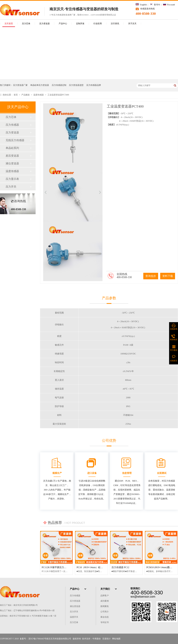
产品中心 (63, 24)
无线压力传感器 (15, 140)
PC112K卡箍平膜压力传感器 (56, 567)
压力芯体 (26, 24)
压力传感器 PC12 (120, 567)
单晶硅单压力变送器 (40, 85)
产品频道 (26, 95)
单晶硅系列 (12, 148)
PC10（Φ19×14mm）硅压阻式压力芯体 (97, 567)
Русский (169, 5)
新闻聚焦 (105, 606)
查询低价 (151, 276)
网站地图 (116, 639)
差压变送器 (12, 156)
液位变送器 (12, 163)
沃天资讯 (115, 24)
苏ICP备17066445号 (37, 639)
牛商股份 (97, 639)
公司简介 (105, 612)
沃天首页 (9, 24)
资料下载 (168, 276)
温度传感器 (39, 95)
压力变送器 (44, 24)
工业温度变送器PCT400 (58, 95)
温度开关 (74, 617)
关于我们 (105, 589)
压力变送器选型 (76, 85)
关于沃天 (132, 24)
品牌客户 (105, 596)
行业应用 (98, 24)
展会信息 (105, 617)
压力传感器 (12, 125)
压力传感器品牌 (94, 85)
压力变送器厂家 (20, 85)
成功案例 (105, 601)
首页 (16, 95)
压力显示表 (12, 179)
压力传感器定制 (59, 85)
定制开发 (80, 24)
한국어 (155, 5)
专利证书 (105, 622)
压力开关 (11, 187)
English (141, 5)
